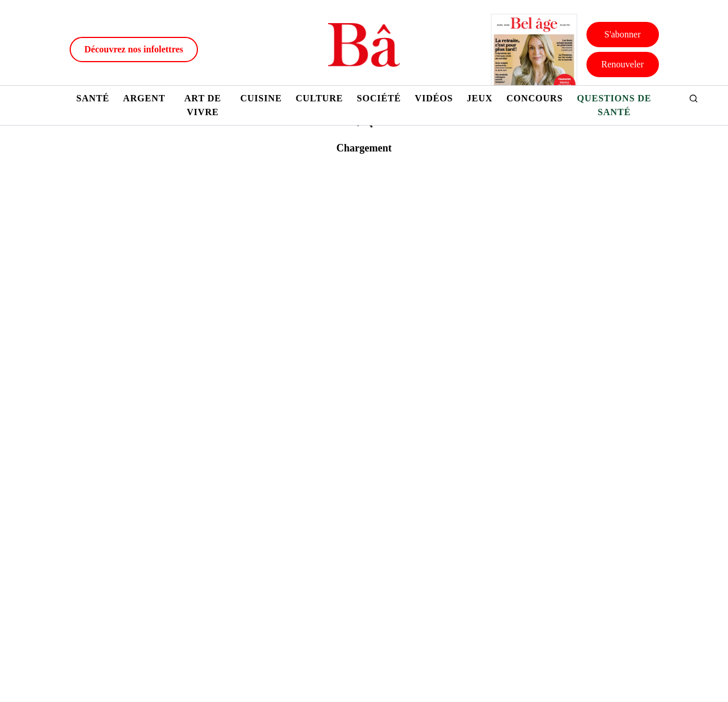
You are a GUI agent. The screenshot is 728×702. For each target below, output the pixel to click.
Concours (535, 98)
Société (379, 98)
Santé (93, 98)
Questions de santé (614, 105)
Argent (144, 98)
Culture (319, 98)
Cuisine (261, 98)
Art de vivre (203, 105)
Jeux (480, 98)
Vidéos (434, 98)
